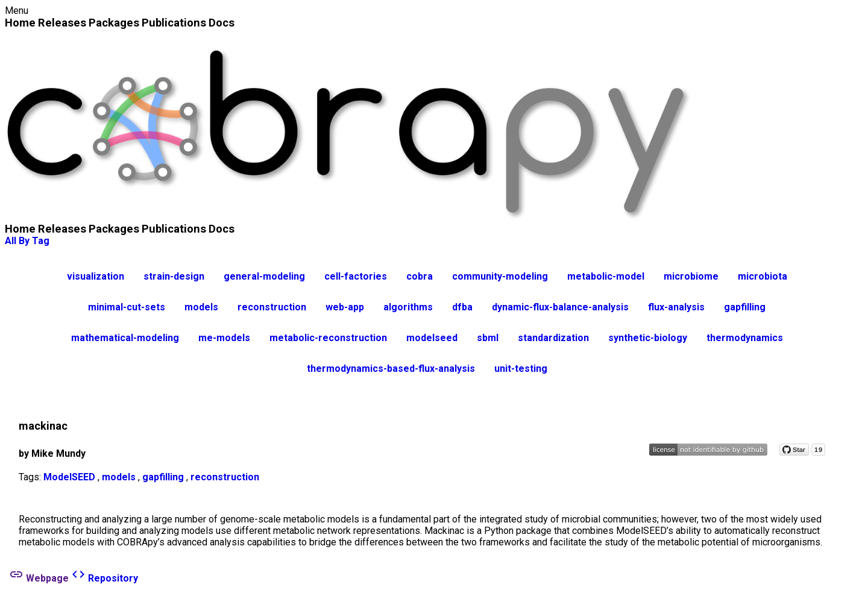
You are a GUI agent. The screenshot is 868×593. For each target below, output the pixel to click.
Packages (114, 23)
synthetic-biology (648, 338)
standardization (553, 338)
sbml (488, 338)
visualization (96, 276)
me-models (224, 338)
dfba (462, 307)
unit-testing (521, 369)
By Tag (34, 241)
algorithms (408, 307)
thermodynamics (745, 338)
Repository (105, 578)
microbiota (763, 276)
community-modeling (500, 276)
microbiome (691, 276)
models (201, 307)
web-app (345, 307)
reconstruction (272, 307)
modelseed (432, 338)
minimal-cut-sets (127, 307)
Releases (62, 23)
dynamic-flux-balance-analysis (560, 307)
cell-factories (356, 276)
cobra (420, 276)
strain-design (174, 276)
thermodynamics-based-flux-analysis (391, 369)
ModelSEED (69, 477)
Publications (174, 23)
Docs (222, 23)
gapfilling (745, 307)
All (11, 241)
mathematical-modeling (125, 338)
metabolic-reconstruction (328, 338)
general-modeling (264, 276)
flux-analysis (676, 307)
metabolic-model (606, 276)
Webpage (39, 578)
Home (20, 23)
